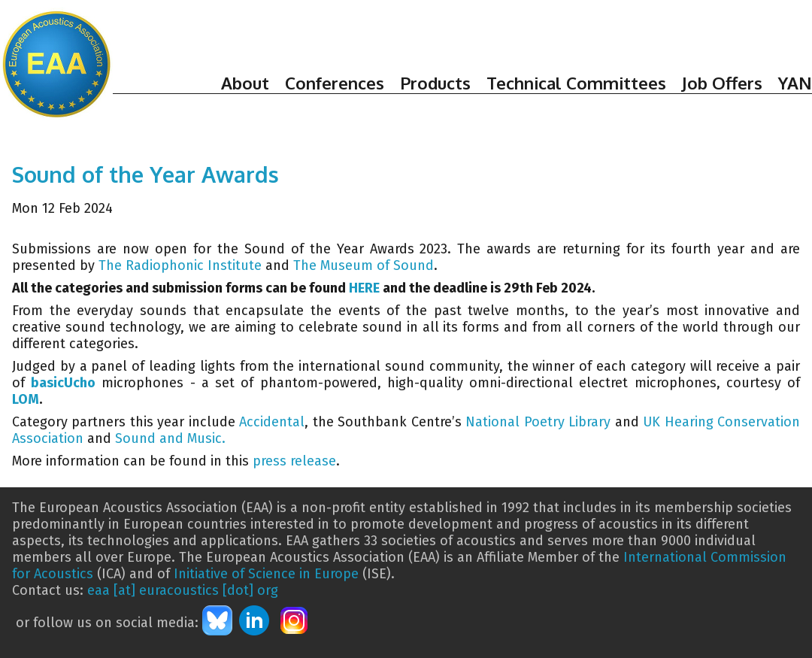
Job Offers (722, 83)
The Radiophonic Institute (180, 265)
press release (294, 461)
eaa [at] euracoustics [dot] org (183, 590)
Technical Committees (576, 83)
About (245, 83)
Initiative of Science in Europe (266, 574)
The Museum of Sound (364, 265)
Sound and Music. (170, 438)
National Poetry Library (538, 422)
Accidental (272, 422)
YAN (795, 83)
